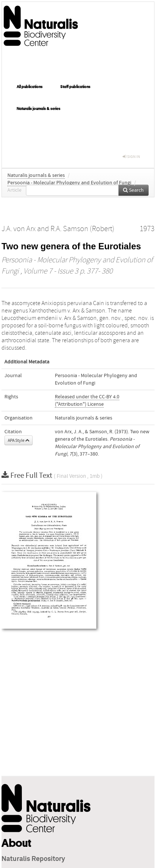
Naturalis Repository (33, 859)
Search (133, 190)
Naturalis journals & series (39, 108)
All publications (30, 87)
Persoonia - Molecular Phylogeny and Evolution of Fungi (69, 183)
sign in (131, 157)
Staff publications (75, 87)
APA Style (19, 440)
